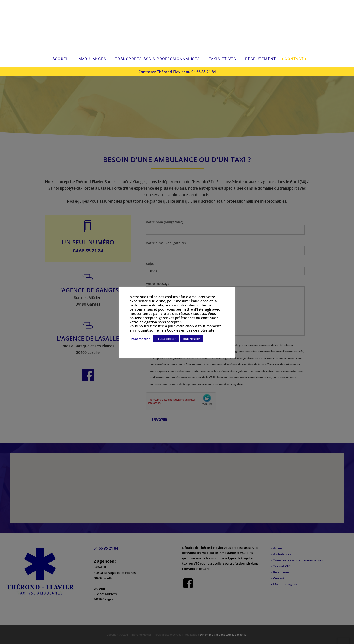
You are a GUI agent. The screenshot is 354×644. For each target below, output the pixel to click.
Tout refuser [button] (191, 339)
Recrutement (261, 59)
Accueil (61, 59)
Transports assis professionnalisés (158, 59)
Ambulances (93, 59)
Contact (294, 59)
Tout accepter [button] (166, 339)
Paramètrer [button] (140, 339)
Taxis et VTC (223, 59)
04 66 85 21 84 (204, 72)
